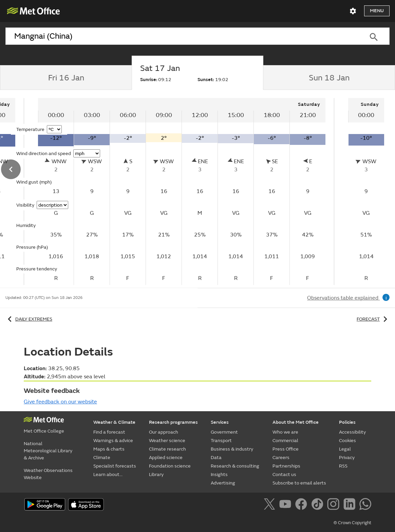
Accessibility (352, 432)
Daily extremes (29, 319)
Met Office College (44, 431)
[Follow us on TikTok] (318, 505)
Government (224, 432)
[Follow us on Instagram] (334, 505)
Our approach (164, 432)
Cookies (347, 441)
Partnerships (286, 466)
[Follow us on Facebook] (303, 505)
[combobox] (182, 36)
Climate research (167, 449)
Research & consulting (235, 466)
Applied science (166, 458)
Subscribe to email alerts (299, 483)
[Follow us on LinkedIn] (351, 505)
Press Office (286, 449)
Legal (345, 449)
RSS (343, 466)
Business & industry (232, 449)
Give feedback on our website (60, 402)
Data (216, 458)
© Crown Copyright (352, 523)
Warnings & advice (113, 441)
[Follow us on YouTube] (287, 505)
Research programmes (173, 422)
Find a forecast (109, 432)
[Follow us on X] (271, 505)
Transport (221, 441)
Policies (347, 422)
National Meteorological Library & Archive (48, 451)
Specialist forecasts (115, 466)
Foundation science (170, 466)
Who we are (285, 432)
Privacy (347, 458)
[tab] (66, 78)
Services (220, 422)
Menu (377, 11)
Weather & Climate (114, 422)
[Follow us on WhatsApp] (365, 505)
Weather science (167, 441)
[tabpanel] (182, 192)
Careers (281, 458)
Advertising (223, 483)
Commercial (285, 441)
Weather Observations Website (48, 474)
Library (156, 474)
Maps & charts (109, 449)
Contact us (284, 474)
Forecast (373, 319)
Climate (102, 458)
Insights (219, 474)
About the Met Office (296, 422)
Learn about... (108, 474)
